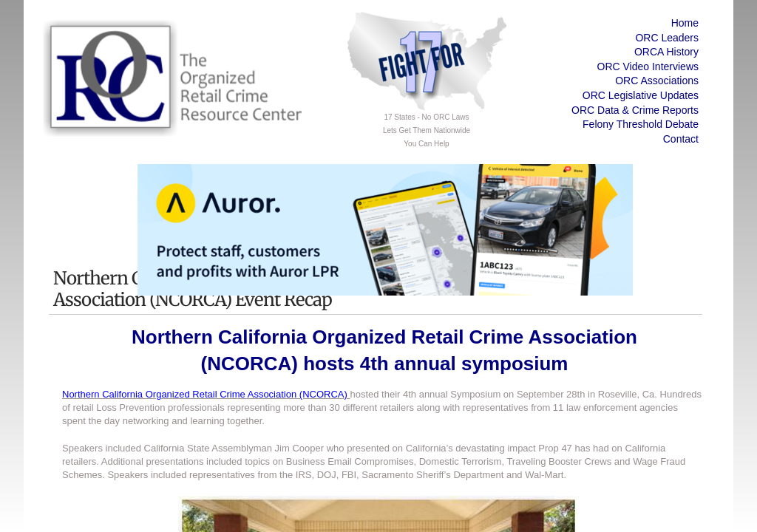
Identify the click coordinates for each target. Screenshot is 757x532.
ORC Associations (657, 81)
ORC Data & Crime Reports (635, 110)
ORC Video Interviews (648, 66)
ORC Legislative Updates (641, 95)
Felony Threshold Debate (641, 124)
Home (685, 23)
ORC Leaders (667, 38)
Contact (681, 139)
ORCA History (666, 52)
